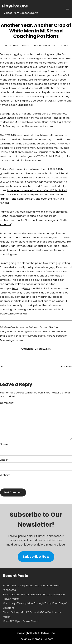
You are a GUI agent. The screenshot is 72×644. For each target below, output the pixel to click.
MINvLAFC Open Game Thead (21, 621)
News (64, 46)
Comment (7, 403)
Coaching (27, 349)
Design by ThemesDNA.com (36, 639)
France (4, 199)
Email (4, 460)
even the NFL (49, 199)
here (15, 288)
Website (5, 475)
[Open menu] (68, 9)
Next (3, 366)
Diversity (40, 349)
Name (5, 444)
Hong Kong (17, 199)
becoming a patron (12, 340)
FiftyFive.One (15, 6)
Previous (67, 366)
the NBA (30, 199)
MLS (49, 349)
